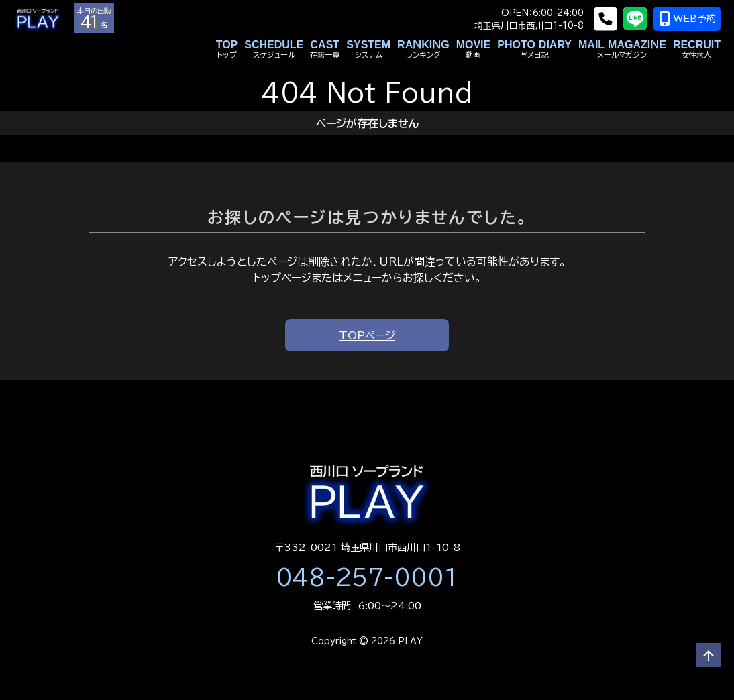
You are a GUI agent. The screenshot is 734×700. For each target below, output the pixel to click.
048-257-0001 (367, 577)
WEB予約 (687, 19)
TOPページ (367, 335)
